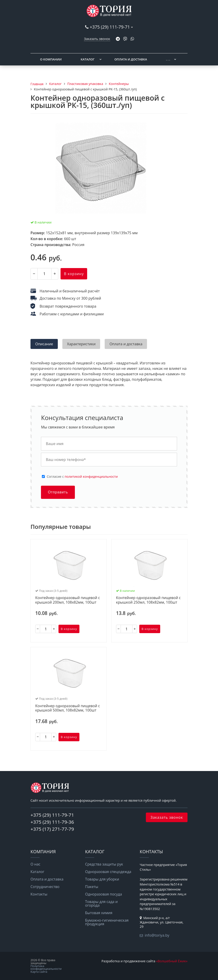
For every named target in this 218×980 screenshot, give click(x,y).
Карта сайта (39, 972)
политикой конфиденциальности (91, 476)
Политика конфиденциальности (46, 967)
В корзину (74, 274)
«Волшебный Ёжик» (172, 961)
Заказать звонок (97, 39)
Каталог (87, 59)
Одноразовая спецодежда (108, 872)
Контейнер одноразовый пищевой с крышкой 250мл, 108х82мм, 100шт (148, 600)
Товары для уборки (102, 879)
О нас (35, 864)
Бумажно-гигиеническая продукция (107, 922)
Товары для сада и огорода (101, 903)
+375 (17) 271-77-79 (52, 829)
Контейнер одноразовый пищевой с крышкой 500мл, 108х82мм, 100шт (68, 708)
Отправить (58, 492)
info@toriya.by (157, 935)
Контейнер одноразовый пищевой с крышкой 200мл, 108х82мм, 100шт (68, 600)
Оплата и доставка (131, 59)
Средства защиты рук (104, 864)
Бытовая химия (99, 913)
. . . (168, 59)
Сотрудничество (45, 887)
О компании (51, 59)
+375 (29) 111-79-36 (52, 822)
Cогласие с (82, 477)
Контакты (39, 894)
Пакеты (92, 887)
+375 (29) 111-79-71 (110, 27)
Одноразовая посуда (104, 894)
